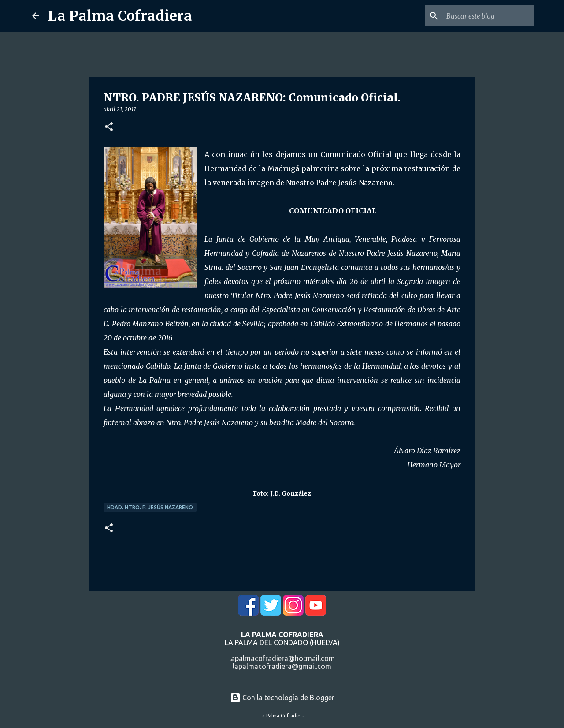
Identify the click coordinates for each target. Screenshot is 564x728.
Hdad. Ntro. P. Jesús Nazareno (150, 507)
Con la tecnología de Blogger (282, 698)
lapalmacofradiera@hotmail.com (282, 658)
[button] (109, 127)
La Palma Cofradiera (120, 16)
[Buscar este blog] (487, 16)
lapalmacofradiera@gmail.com (282, 666)
